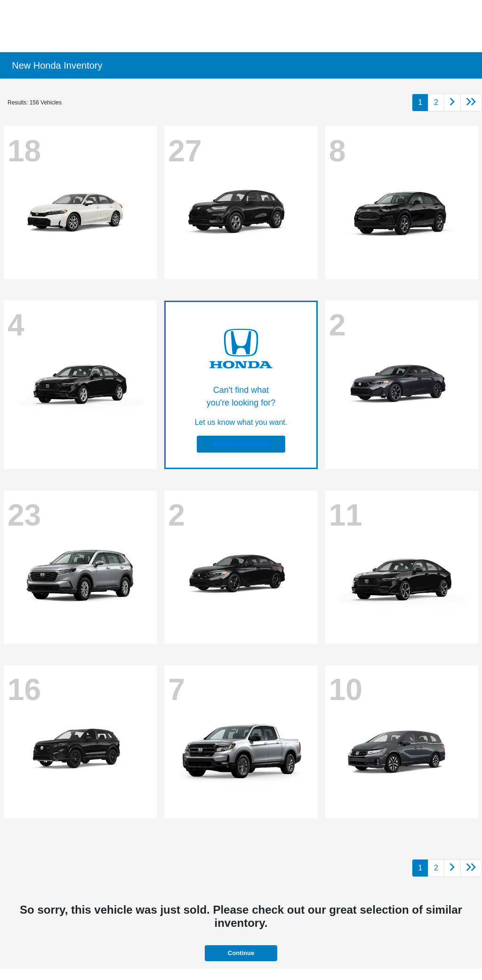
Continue (241, 953)
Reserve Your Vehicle (241, 444)
